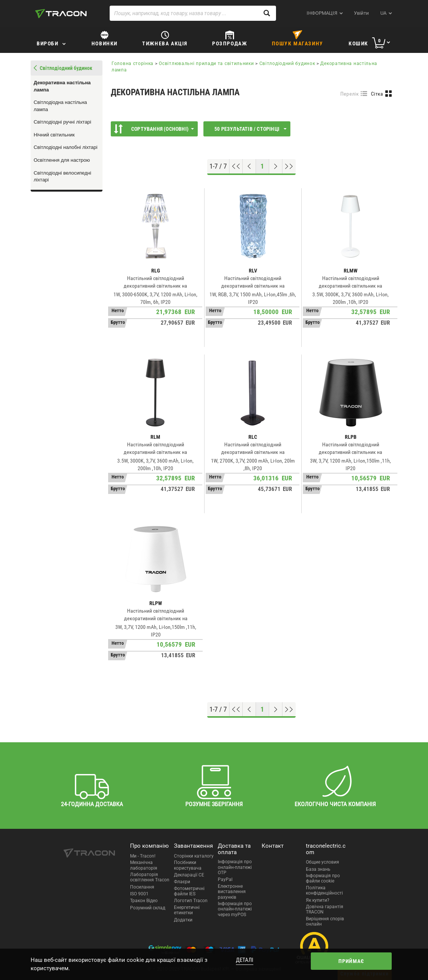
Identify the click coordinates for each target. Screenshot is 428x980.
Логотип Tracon (191, 901)
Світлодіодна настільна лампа (60, 106)
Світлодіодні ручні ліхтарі (62, 122)
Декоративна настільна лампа (62, 86)
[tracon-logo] (61, 14)
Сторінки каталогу (194, 856)
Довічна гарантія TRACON (325, 909)
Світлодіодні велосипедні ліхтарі (62, 176)
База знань (318, 869)
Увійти (361, 13)
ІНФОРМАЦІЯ (322, 13)
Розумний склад (148, 908)
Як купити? (318, 900)
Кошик (358, 43)
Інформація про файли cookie (323, 878)
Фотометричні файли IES (189, 891)
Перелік (350, 94)
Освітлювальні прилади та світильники (206, 63)
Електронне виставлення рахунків (232, 892)
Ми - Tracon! (143, 856)
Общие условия (323, 862)
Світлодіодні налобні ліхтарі (66, 147)
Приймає (351, 961)
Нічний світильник (54, 135)
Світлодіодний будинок (287, 63)
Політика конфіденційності (324, 890)
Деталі (245, 960)
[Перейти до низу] (289, 166)
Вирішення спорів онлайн (325, 921)
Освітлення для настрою (62, 160)
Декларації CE (189, 875)
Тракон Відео (144, 901)
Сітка (377, 94)
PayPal (225, 879)
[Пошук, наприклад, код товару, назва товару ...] (193, 13)
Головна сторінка (133, 63)
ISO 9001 (139, 894)
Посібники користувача (188, 865)
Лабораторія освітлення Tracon (150, 877)
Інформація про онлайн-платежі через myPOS (235, 909)
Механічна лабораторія (144, 865)
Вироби (48, 43)
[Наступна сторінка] (276, 166)
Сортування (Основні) (154, 129)
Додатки (183, 920)
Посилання (142, 887)
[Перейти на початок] (236, 166)
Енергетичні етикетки (187, 910)
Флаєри (182, 882)
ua (383, 13)
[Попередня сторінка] (249, 166)
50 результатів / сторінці (250, 129)
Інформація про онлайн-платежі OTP (235, 867)
